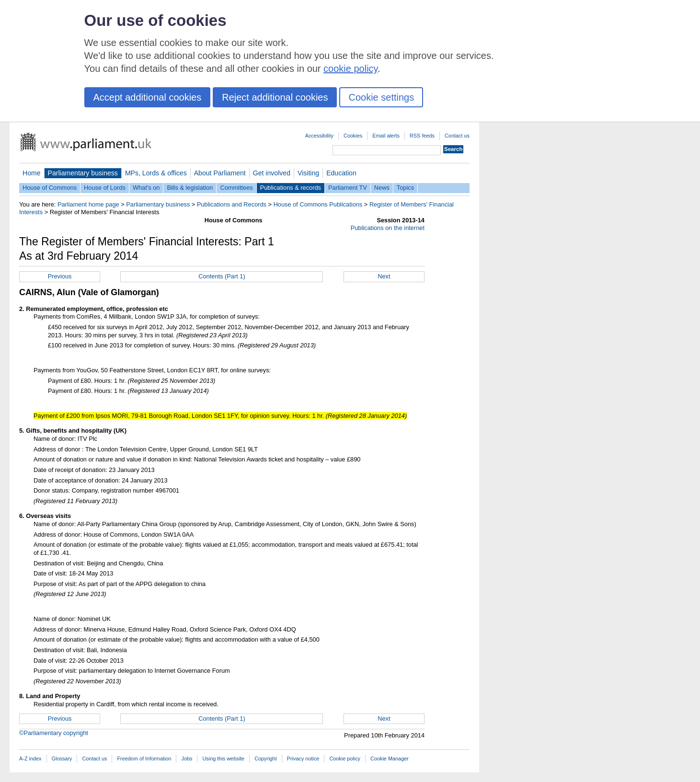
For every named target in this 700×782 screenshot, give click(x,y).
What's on (146, 188)
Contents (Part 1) (222, 276)
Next (384, 276)
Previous (60, 276)
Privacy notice (303, 759)
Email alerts (386, 136)
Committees (236, 188)
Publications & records (291, 188)
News (382, 188)
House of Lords (105, 188)
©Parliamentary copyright (54, 733)
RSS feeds (422, 136)
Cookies (353, 136)
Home (32, 173)
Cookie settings (381, 97)
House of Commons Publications (318, 204)
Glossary (62, 759)
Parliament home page (88, 204)
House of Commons (50, 188)
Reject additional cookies (275, 97)
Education (341, 173)
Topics (405, 188)
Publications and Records (232, 204)
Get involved (272, 173)
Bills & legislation (190, 188)
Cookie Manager (390, 759)
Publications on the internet (388, 228)
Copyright (266, 759)
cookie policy (350, 69)
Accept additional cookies (148, 97)
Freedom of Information (144, 759)
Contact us (457, 136)
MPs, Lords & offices (156, 173)
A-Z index (30, 759)
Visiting (308, 173)
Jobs (187, 759)
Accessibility (319, 136)
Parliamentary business (83, 173)
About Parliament (220, 173)
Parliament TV (348, 188)
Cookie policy (345, 759)
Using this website (223, 759)
